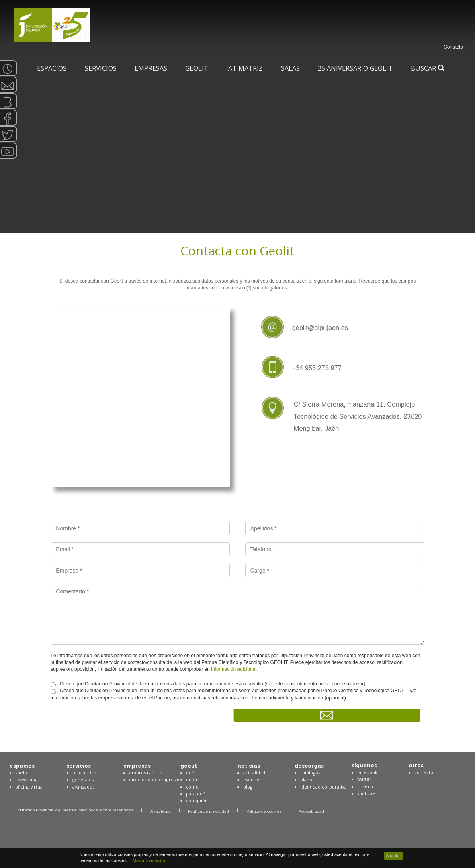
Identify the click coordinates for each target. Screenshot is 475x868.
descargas (309, 766)
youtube (366, 793)
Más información (148, 860)
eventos (252, 779)
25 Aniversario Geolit (355, 68)
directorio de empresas (155, 779)
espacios (22, 766)
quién (192, 779)
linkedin (366, 786)
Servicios (101, 68)
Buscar (428, 68)
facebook (367, 772)
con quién (197, 800)
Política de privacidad (209, 811)
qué (190, 773)
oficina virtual (30, 787)
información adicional (234, 669)
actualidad (254, 773)
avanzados (83, 787)
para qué (196, 794)
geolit (189, 766)
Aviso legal (161, 811)
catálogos (310, 773)
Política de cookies (264, 811)
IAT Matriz (245, 68)
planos (307, 779)
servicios (79, 766)
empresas (137, 766)
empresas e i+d (146, 773)
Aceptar (393, 856)
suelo (21, 773)
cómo (192, 787)
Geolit (197, 68)
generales (83, 779)
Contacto (453, 47)
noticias (249, 766)
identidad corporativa (323, 787)
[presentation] (112, 724)
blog (248, 787)
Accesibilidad (311, 811)
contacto (424, 772)
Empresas (151, 68)
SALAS (290, 68)
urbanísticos (85, 773)
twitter (364, 779)
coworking (26, 779)
